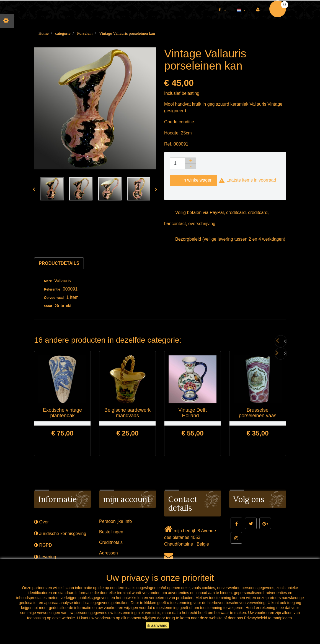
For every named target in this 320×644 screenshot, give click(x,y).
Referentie (52, 289)
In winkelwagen (193, 180)
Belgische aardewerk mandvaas (127, 413)
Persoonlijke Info (115, 521)
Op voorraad (54, 298)
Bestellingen (111, 532)
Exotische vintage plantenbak (62, 413)
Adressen (109, 553)
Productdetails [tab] (59, 263)
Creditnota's (111, 542)
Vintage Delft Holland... (193, 413)
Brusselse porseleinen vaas (257, 413)
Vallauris (63, 281)
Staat (48, 306)
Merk (48, 281)
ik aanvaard (157, 625)
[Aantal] (177, 163)
